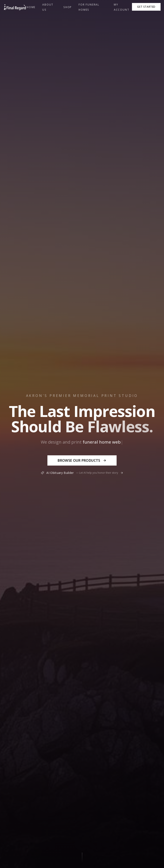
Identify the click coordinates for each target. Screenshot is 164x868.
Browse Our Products (82, 460)
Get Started (146, 7)
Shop (68, 7)
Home (31, 7)
